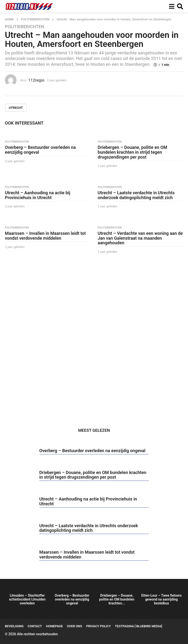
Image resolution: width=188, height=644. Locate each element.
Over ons (74, 626)
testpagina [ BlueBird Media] (139, 626)
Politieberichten (24, 27)
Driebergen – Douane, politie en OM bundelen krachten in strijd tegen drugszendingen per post (133, 152)
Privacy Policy (98, 626)
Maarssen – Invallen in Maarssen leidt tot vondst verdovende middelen (45, 236)
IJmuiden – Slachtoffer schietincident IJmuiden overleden (27, 599)
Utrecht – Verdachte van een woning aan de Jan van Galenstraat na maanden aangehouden (140, 238)
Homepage (54, 626)
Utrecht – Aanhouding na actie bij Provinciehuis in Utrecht (38, 195)
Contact (35, 626)
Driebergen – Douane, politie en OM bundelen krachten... (117, 599)
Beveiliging (14, 626)
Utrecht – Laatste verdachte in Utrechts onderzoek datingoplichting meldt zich (136, 195)
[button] (172, 7)
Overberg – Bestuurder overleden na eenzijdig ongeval (40, 150)
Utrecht (16, 108)
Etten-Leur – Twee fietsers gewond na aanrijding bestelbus (161, 599)
